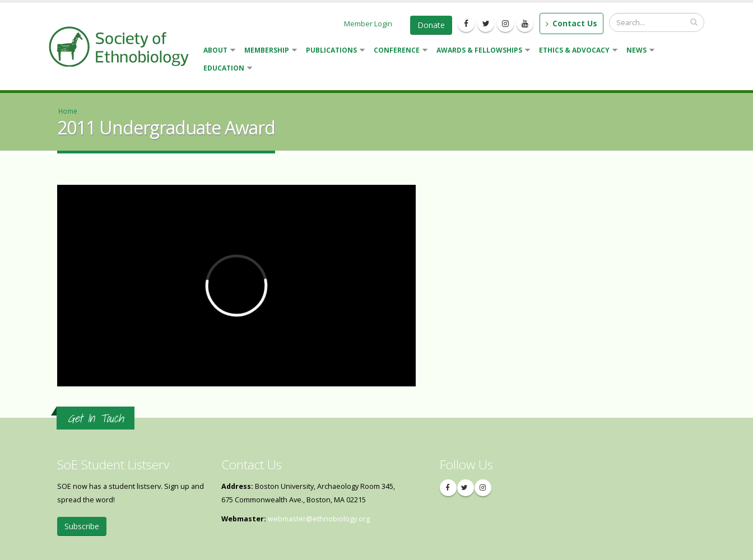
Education (226, 69)
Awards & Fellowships (481, 51)
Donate (431, 25)
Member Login (368, 24)
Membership (268, 51)
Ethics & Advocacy (576, 51)
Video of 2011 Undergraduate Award (236, 286)
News (638, 51)
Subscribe (82, 526)
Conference (398, 51)
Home (68, 111)
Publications (333, 51)
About (217, 51)
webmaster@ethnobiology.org (319, 519)
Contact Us (571, 23)
